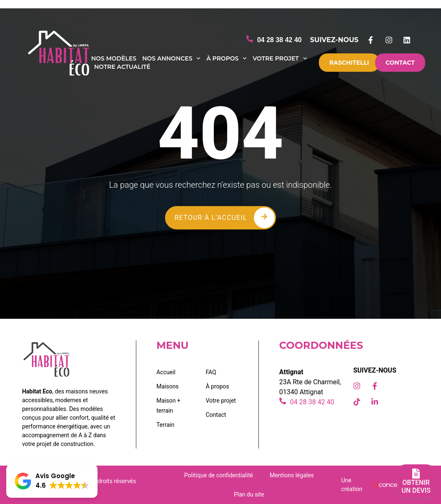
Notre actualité (122, 67)
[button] (52, 481)
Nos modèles (114, 58)
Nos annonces (171, 58)
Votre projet (280, 58)
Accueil (166, 372)
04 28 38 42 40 (279, 40)
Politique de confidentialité (219, 475)
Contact (216, 415)
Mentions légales (292, 475)
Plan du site (249, 494)
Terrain (165, 425)
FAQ (211, 372)
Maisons (167, 386)
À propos (227, 58)
